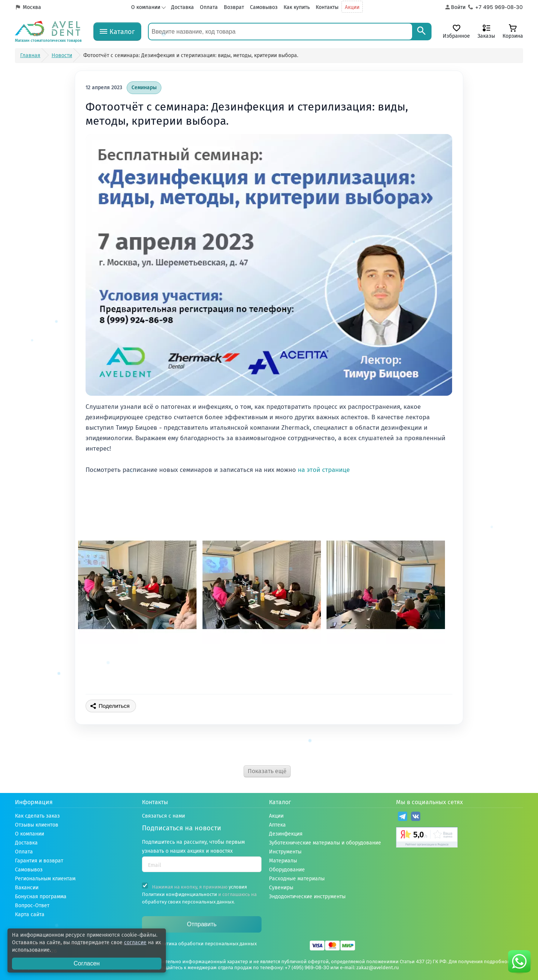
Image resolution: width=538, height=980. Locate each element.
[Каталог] (117, 32)
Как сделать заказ (37, 816)
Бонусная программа (41, 897)
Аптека (277, 825)
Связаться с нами (163, 816)
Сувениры (281, 888)
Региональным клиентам (45, 879)
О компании (146, 7)
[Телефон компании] (496, 7)
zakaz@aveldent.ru (378, 967)
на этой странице (324, 470)
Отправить (202, 924)
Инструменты (285, 852)
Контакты (327, 7)
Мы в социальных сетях (429, 802)
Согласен (87, 963)
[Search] (421, 32)
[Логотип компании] (49, 32)
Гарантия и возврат (39, 861)
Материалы (283, 861)
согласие (135, 942)
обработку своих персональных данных (188, 902)
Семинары (144, 88)
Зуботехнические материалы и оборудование (325, 843)
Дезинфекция (286, 834)
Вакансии (27, 888)
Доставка (183, 7)
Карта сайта (30, 914)
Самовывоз (264, 7)
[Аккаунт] (455, 7)
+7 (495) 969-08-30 (307, 967)
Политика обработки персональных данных (206, 944)
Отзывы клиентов (37, 825)
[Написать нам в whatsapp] (519, 961)
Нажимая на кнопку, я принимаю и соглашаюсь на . (199, 894)
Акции (352, 7)
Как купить (297, 7)
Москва (32, 7)
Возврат (234, 7)
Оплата (209, 7)
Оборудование (287, 870)
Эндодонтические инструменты (307, 897)
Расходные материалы (297, 879)
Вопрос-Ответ (32, 906)
